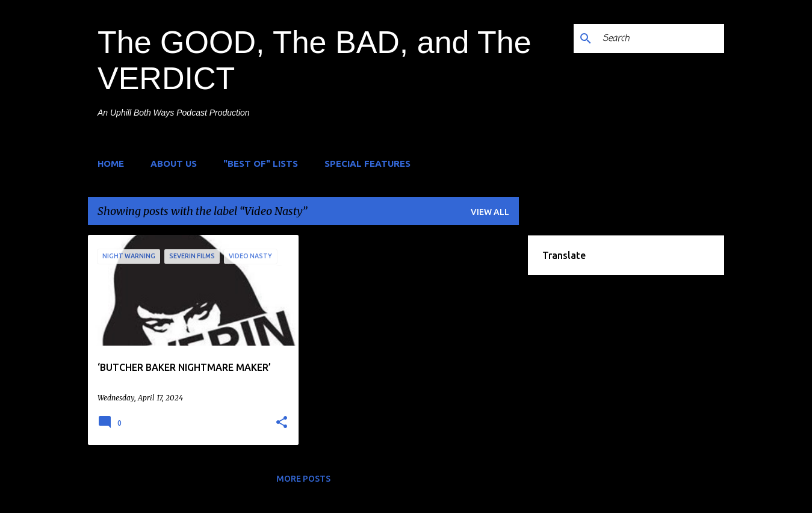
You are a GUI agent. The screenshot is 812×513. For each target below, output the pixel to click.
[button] (282, 423)
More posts (303, 479)
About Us (174, 163)
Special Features (367, 163)
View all (490, 212)
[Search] (661, 39)
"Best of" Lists (261, 163)
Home (111, 163)
